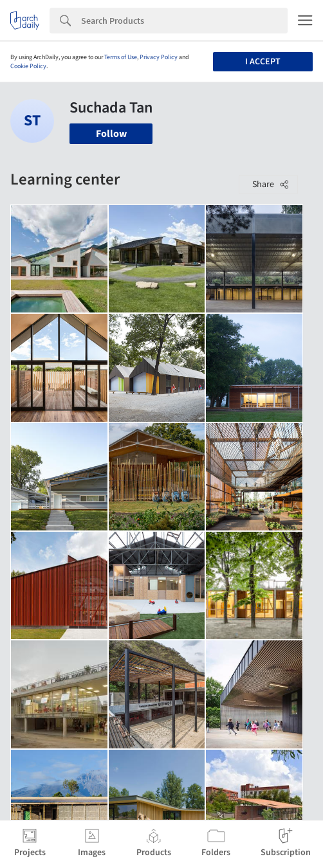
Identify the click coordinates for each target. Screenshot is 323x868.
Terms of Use (121, 57)
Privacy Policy (159, 57)
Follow (111, 134)
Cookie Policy (28, 66)
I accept (263, 62)
